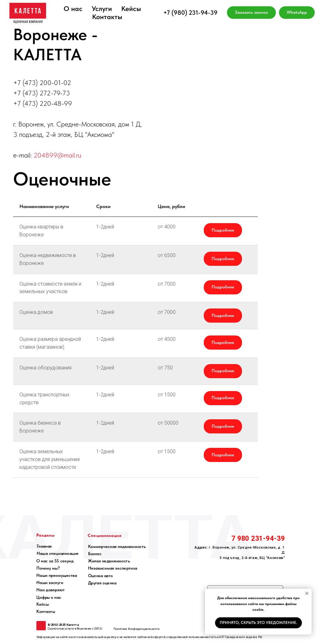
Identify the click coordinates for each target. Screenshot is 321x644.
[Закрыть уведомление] (307, 593)
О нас (73, 8)
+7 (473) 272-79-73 (42, 93)
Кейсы (131, 8)
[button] (251, 13)
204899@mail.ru (57, 155)
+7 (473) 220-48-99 (43, 103)
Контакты (107, 17)
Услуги (102, 8)
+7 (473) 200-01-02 (42, 83)
